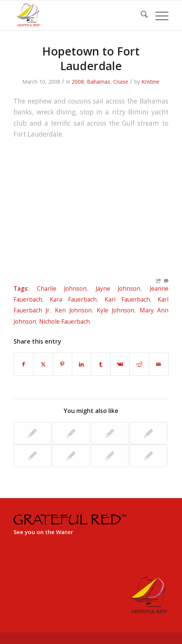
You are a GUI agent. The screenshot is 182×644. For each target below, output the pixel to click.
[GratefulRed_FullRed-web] (75, 15)
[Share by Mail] (159, 364)
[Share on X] (43, 364)
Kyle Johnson (115, 310)
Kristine (150, 82)
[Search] (140, 15)
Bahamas (99, 82)
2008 (78, 82)
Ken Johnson (73, 310)
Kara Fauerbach (73, 299)
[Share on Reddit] (139, 364)
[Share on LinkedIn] (82, 364)
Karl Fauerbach (127, 299)
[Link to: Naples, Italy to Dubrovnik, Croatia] (110, 456)
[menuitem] (140, 15)
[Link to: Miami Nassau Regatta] (32, 456)
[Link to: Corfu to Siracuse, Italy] (110, 433)
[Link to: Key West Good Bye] (149, 456)
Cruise (121, 82)
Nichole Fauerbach (64, 321)
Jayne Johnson (118, 288)
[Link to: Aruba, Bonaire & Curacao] (32, 433)
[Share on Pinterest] (62, 364)
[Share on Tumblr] (101, 364)
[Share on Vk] (120, 364)
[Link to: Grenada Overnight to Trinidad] (149, 433)
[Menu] (158, 15)
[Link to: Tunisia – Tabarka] (71, 456)
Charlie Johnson (62, 288)
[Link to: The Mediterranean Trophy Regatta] (71, 433)
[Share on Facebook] (24, 364)
